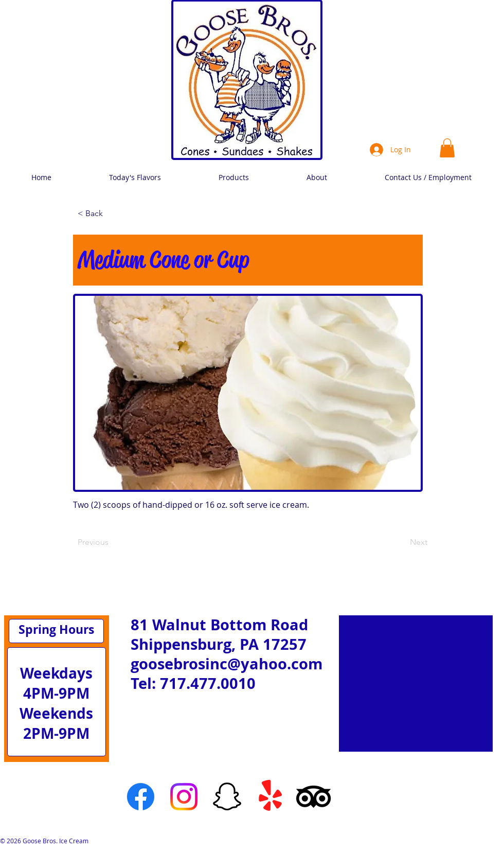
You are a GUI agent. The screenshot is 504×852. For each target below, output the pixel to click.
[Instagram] (184, 797)
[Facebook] (141, 797)
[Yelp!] (270, 797)
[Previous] (112, 542)
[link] (447, 148)
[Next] (402, 542)
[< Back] (112, 214)
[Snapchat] (227, 797)
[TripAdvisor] (313, 797)
